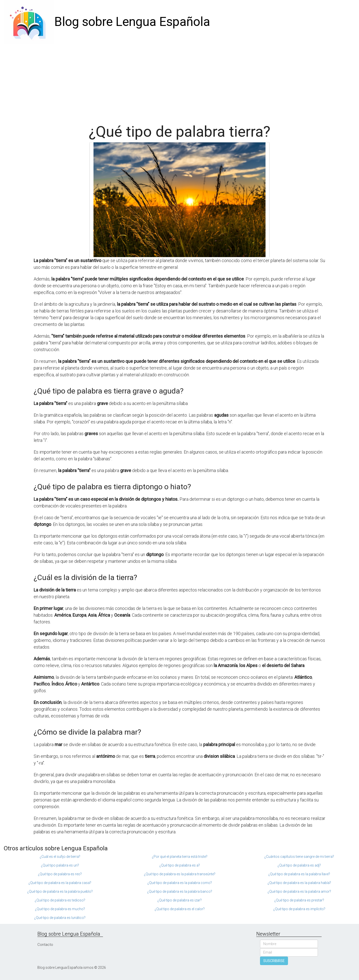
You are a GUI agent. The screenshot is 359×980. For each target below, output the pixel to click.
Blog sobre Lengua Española (132, 22)
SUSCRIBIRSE (274, 961)
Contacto (45, 945)
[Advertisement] (179, 81)
